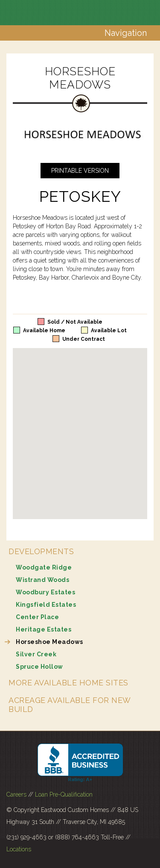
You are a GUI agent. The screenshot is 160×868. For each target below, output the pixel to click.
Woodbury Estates (45, 592)
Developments (41, 551)
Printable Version (80, 171)
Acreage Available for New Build (70, 705)
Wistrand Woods (42, 580)
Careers (16, 794)
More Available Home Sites (68, 683)
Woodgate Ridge (44, 567)
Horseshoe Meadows (49, 642)
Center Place (37, 617)
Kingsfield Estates (46, 605)
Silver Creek (36, 654)
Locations (19, 849)
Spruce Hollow (39, 667)
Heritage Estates (44, 629)
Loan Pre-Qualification (64, 794)
